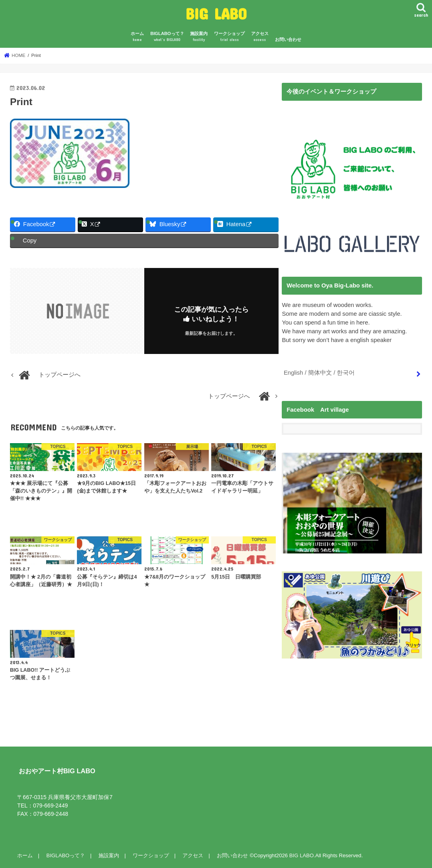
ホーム (137, 37)
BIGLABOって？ (167, 37)
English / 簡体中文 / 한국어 (319, 373)
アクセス (260, 37)
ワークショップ (229, 37)
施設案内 (199, 37)
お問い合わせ (288, 39)
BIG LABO (216, 13)
